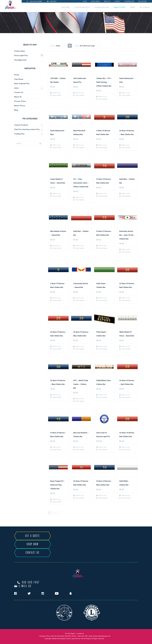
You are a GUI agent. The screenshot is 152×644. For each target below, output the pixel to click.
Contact (117, 1)
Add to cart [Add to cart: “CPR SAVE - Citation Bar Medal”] (56, 93)
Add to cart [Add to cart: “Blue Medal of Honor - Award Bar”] (56, 246)
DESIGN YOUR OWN (102, 7)
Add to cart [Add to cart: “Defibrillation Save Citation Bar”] (102, 395)
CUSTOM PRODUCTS (82, 7)
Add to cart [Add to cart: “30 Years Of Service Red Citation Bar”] (125, 447)
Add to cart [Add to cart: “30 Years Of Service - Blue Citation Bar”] (56, 395)
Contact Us (19, 92)
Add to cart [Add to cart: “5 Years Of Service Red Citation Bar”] (102, 145)
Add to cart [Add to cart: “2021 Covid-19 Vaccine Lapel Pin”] (102, 447)
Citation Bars (20, 51)
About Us (107, 1)
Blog (85, 1)
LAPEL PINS (65, 7)
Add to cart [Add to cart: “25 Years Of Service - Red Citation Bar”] (56, 346)
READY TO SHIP (119, 7)
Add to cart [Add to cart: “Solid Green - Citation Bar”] (102, 298)
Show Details (57, 95)
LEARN (132, 7)
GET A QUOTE (33, 536)
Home (17, 75)
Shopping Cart (129, 1)
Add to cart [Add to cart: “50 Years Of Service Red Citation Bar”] (79, 495)
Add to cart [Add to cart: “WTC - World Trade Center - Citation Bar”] (79, 399)
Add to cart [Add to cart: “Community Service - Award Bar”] (79, 298)
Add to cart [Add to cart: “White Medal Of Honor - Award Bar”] (125, 346)
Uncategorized (20, 60)
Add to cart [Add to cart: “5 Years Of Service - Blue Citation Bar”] (56, 298)
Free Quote (19, 79)
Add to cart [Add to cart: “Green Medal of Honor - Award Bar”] (56, 193)
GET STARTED (145, 7)
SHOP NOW (33, 544)
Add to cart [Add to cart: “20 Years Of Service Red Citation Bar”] (125, 298)
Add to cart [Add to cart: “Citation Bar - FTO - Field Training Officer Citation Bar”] (102, 96)
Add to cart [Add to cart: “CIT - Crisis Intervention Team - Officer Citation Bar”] (79, 197)
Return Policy (20, 106)
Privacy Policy (20, 101)
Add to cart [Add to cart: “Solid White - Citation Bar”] (125, 495)
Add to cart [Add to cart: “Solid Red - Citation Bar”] (79, 246)
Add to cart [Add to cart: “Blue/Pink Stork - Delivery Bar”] (79, 145)
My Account (143, 1)
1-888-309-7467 (82, 636)
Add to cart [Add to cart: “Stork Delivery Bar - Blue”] (56, 145)
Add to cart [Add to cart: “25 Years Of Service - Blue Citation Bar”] (79, 346)
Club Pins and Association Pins (27, 129)
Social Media (95, 1)
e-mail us (25, 586)
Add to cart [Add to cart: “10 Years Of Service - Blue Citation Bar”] (102, 495)
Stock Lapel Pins (21, 55)
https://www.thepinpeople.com (100, 636)
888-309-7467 (31, 582)
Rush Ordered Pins (22, 83)
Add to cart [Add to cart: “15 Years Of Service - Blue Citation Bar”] (56, 447)
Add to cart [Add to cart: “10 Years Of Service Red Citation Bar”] (102, 193)
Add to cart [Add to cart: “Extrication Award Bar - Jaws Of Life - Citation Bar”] (125, 249)
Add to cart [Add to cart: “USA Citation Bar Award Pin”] (79, 93)
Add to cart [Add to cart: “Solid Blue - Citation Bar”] (125, 193)
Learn (17, 88)
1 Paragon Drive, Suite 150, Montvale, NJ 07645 (55, 636)
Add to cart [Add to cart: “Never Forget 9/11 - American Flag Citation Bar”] (56, 499)
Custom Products (21, 125)
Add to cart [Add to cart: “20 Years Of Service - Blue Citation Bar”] (125, 145)
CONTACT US (33, 553)
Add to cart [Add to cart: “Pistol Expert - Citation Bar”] (102, 346)
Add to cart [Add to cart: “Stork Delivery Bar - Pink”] (125, 93)
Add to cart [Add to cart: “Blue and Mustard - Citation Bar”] (79, 447)
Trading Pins (19, 134)
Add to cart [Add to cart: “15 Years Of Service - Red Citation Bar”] (102, 246)
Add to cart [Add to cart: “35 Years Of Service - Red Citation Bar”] (125, 395)
